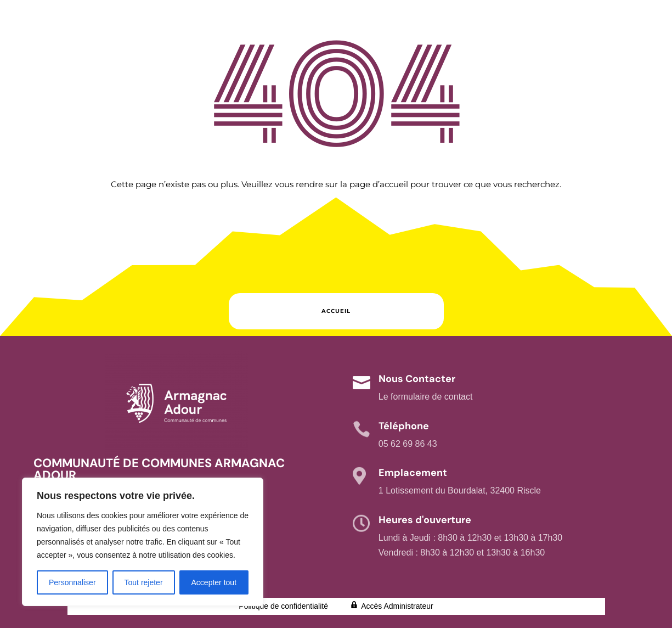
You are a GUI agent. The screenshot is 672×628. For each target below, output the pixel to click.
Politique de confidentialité (283, 606)
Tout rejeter (144, 582)
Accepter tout (214, 582)
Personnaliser (72, 582)
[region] (143, 542)
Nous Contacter (417, 379)
